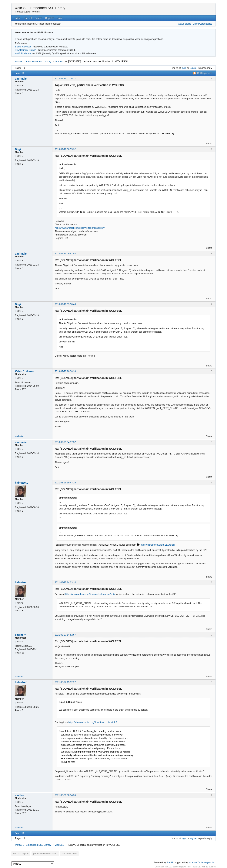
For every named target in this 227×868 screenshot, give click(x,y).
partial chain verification (43, 853)
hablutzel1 (21, 483)
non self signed (20, 853)
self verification (66, 853)
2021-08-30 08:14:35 (65, 795)
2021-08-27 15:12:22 (65, 682)
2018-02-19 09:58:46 (65, 304)
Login (60, 18)
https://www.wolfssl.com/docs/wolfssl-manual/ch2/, (90, 594)
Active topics (184, 24)
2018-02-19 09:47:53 (65, 254)
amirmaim (21, 79)
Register (50, 18)
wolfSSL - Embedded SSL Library (40, 8)
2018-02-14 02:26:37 (65, 79)
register (193, 68)
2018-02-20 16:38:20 (65, 371)
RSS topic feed (205, 73)
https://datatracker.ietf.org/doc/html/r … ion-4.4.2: (93, 722)
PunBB (170, 862)
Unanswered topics (202, 24)
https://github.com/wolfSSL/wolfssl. (158, 545)
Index (18, 18)
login (184, 68)
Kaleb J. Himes (24, 371)
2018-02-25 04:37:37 (65, 442)
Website (19, 436)
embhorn (21, 635)
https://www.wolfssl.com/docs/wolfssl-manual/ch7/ (80, 228)
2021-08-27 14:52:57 (65, 635)
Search (38, 18)
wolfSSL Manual (23, 53)
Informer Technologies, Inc (202, 862)
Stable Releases (23, 47)
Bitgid (19, 149)
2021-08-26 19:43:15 (65, 483)
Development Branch (25, 50)
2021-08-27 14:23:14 (65, 582)
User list (28, 18)
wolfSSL (60, 62)
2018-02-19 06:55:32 (65, 149)
